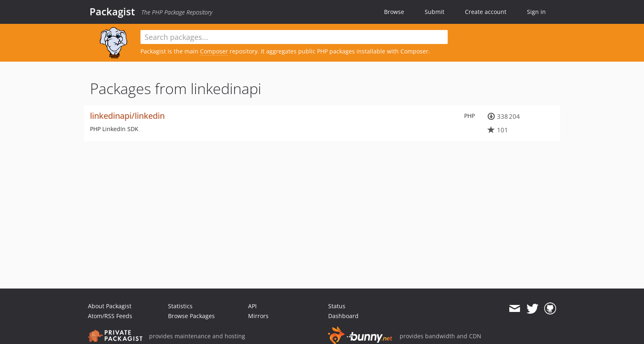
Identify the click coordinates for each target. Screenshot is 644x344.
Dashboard (343, 316)
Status (337, 306)
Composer (214, 51)
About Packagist (110, 306)
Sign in (536, 12)
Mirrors (258, 316)
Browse (394, 12)
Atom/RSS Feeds (110, 316)
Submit (435, 12)
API (252, 306)
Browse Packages (191, 316)
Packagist (112, 12)
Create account (486, 12)
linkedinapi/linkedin (127, 116)
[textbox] (294, 37)
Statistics (180, 306)
